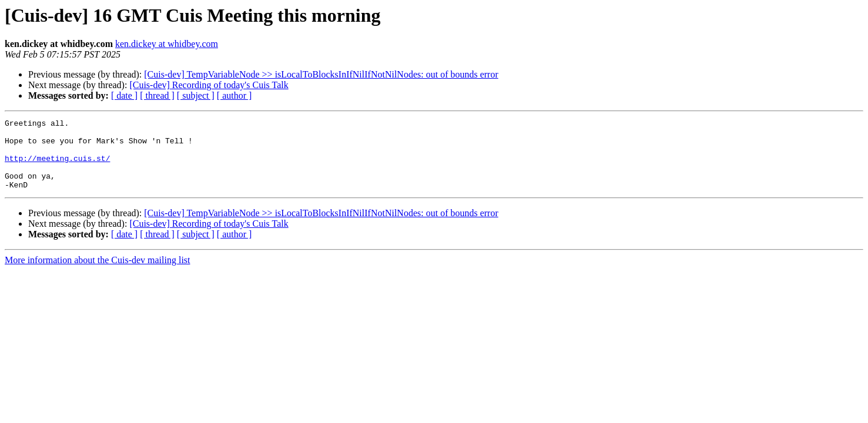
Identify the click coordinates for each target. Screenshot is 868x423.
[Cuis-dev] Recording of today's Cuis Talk (209, 85)
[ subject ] (196, 95)
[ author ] (234, 95)
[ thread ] (157, 95)
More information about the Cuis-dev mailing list (98, 274)
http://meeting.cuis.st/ (57, 167)
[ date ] (124, 95)
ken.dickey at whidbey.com (167, 44)
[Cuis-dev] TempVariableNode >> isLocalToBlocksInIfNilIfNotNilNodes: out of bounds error (321, 74)
